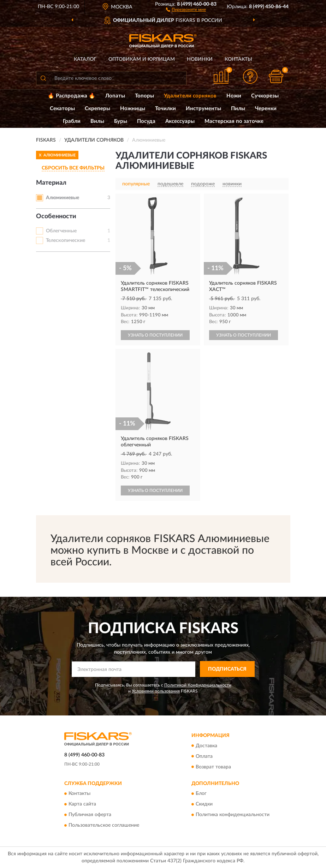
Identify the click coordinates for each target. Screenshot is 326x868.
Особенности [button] (56, 216)
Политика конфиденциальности (233, 815)
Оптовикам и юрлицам (142, 59)
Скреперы (97, 109)
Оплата (204, 756)
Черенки (266, 109)
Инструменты (203, 109)
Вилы (97, 121)
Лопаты (115, 96)
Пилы (238, 109)
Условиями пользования (156, 691)
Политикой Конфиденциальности (198, 685)
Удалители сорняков (190, 96)
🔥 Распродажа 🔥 (72, 96)
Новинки (200, 59)
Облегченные (61, 231)
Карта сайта (82, 804)
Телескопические (66, 240)
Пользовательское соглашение (104, 825)
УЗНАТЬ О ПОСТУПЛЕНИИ (155, 335)
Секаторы (62, 109)
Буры (121, 121)
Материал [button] (51, 183)
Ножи (234, 96)
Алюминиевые (63, 198)
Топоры (144, 96)
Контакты (238, 59)
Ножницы (133, 109)
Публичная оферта (90, 815)
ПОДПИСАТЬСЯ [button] (227, 669)
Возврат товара (213, 767)
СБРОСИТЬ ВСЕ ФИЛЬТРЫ (73, 168)
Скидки (204, 804)
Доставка (206, 746)
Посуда (146, 121)
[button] (186, 9)
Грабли (72, 121)
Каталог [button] (85, 59)
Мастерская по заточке (234, 121)
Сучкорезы (265, 96)
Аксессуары (180, 121)
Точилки (165, 109)
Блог (201, 793)
